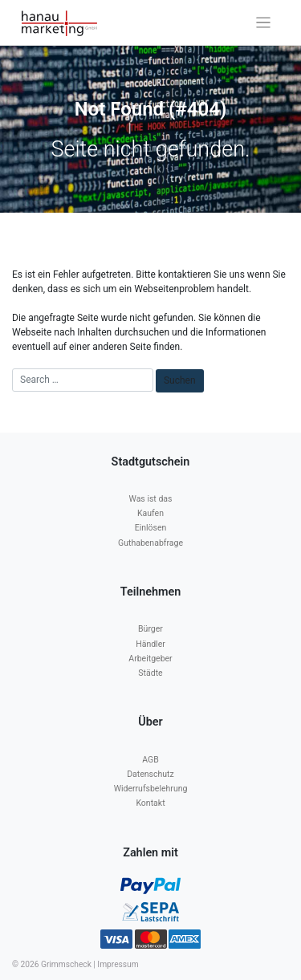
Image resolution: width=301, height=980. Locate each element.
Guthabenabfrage (150, 543)
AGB (150, 760)
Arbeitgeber (150, 659)
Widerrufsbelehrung (151, 789)
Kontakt (150, 803)
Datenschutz (150, 774)
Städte (150, 673)
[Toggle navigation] (264, 23)
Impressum (118, 964)
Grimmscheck (66, 964)
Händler (150, 644)
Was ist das (151, 499)
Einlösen (151, 528)
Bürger (150, 629)
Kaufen (150, 513)
